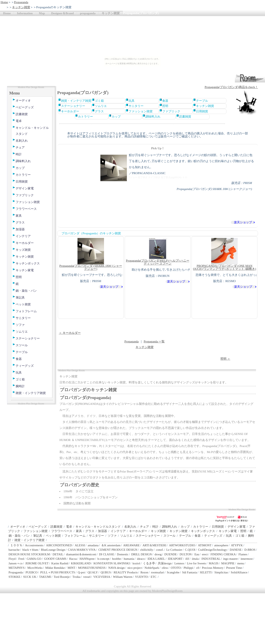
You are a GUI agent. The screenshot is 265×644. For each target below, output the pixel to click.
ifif (187, 559)
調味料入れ (23, 161)
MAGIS (214, 563)
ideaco (141, 559)
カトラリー (23, 175)
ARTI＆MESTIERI (154, 545)
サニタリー (23, 318)
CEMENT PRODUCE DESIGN (118, 550)
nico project (135, 568)
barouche (14, 550)
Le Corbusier (174, 550)
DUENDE (171, 554)
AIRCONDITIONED (59, 545)
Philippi (189, 568)
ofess (165, 568)
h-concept (103, 559)
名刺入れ (22, 141)
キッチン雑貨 (21, 7)
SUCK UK (30, 577)
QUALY (93, 572)
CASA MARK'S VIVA (82, 550)
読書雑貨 (22, 114)
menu (241, 563)
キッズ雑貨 (23, 250)
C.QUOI (190, 550)
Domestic (123, 554)
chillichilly (147, 550)
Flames (243, 554)
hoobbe (116, 559)
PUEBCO (31, 572)
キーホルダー (25, 243)
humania (129, 559)
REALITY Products (126, 572)
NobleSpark (152, 568)
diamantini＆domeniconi (81, 554)
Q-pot (81, 572)
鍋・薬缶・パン (26, 291)
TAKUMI (45, 577)
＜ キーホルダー (70, 333)
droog (158, 554)
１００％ (16, 545)
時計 (19, 154)
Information (25, 13)
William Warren (123, 577)
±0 (198, 568)
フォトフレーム (26, 311)
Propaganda (21, 2)
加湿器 (20, 229)
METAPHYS (17, 568)
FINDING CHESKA (223, 554)
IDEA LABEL (156, 559)
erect (205, 554)
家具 (19, 216)
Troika (76, 577)
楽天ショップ (243, 222)
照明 (19, 277)
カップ (20, 168)
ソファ (20, 325)
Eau (197, 554)
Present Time (234, 568)
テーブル (22, 352)
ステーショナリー (28, 338)
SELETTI (206, 572)
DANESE (236, 550)
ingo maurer (231, 559)
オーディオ (23, 101)
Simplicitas (221, 572)
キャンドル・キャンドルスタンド (32, 131)
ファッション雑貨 (28, 202)
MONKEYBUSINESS (92, 568)
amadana (93, 545)
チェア (20, 147)
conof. (160, 550)
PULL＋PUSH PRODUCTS (58, 572)
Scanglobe (173, 572)
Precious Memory (213, 568)
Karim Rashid (60, 563)
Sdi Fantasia (190, 572)
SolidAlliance (239, 572)
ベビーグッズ (25, 107)
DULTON (185, 554)
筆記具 (20, 298)
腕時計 (20, 386)
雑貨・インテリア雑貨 (31, 393)
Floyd (12, 559)
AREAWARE (131, 545)
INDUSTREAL (211, 559)
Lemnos (179, 563)
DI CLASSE (107, 554)
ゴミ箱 (20, 379)
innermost (247, 559)
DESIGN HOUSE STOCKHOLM (29, 554)
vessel (87, 577)
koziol (136, 563)
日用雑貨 (22, 182)
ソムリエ (22, 332)
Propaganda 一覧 (154, 341)
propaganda (88, 13)
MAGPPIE (228, 563)
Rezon (144, 572)
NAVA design (116, 568)
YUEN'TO (142, 577)
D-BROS (250, 550)
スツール (22, 345)
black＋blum (30, 550)
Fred (21, 559)
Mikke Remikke (55, 568)
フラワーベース (26, 209)
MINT (71, 568)
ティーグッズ (25, 366)
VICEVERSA (102, 577)
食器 (19, 359)
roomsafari (157, 572)
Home (4, 2)
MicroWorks (35, 568)
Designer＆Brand (63, 13)
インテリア (23, 236)
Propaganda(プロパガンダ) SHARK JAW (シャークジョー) (91, 254)
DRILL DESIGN (142, 554)
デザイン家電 (25, 188)
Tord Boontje (62, 577)
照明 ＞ (225, 359)
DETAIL (58, 554)
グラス (20, 222)
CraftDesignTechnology (212, 550)
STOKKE (15, 577)
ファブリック (25, 195)
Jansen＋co (16, 563)
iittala (195, 559)
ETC (154, 577)
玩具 (19, 373)
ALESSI (80, 545)
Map (42, 13)
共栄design (165, 563)
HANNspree (87, 559)
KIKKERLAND (81, 563)
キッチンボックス (28, 263)
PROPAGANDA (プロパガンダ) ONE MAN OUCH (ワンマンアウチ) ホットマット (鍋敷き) (224, 254)
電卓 (19, 121)
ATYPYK (237, 545)
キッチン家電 (25, 270)
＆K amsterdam (111, 545)
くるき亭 (149, 563)
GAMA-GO (34, 559)
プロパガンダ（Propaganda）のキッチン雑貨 (91, 233)
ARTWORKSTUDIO (182, 545)
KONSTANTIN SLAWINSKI (112, 563)
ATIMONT (205, 545)
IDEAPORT (175, 559)
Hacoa (73, 559)
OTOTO (176, 568)
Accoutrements (34, 545)
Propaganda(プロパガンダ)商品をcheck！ (231, 87)
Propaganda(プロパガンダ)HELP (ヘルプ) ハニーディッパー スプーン (157, 252)
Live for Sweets (196, 563)
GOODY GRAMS (55, 559)
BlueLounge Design (53, 550)
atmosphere (221, 545)
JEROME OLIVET (37, 563)
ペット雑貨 (23, 304)
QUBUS (106, 572)
